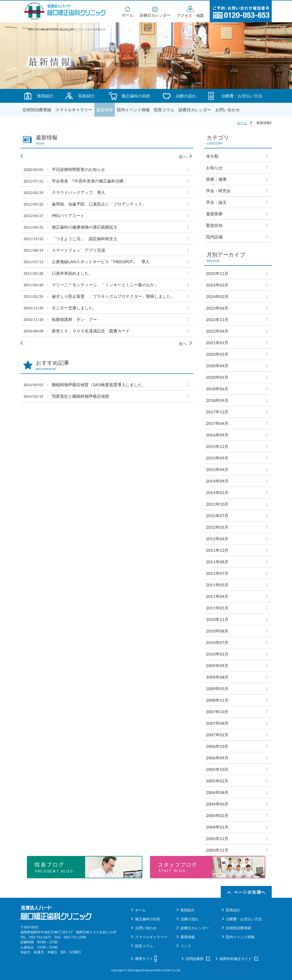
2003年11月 (217, 850)
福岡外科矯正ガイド (236, 959)
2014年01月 (217, 492)
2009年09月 (217, 665)
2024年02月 (217, 296)
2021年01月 (217, 343)
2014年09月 (217, 481)
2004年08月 (217, 792)
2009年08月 (217, 677)
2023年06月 (217, 308)
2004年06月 (217, 804)
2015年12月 (217, 446)
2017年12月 (217, 412)
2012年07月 (217, 515)
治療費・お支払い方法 (242, 96)
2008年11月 (217, 700)
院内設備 (214, 237)
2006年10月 (217, 746)
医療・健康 (216, 179)
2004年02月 (217, 815)
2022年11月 (217, 319)
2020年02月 (217, 377)
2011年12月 (217, 550)
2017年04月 (217, 423)
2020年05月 (217, 354)
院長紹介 (87, 96)
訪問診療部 (195, 959)
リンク (186, 946)
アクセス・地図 (190, 12)
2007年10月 (217, 712)
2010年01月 (217, 654)
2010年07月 (217, 642)
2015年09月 (217, 458)
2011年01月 (217, 608)
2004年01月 (217, 827)
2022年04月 (217, 331)
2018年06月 (217, 389)
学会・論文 (216, 202)
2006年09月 (217, 758)
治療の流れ (186, 96)
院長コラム (164, 110)
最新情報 (105, 110)
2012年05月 (217, 527)
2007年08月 (217, 723)
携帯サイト (144, 959)
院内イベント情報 (133, 110)
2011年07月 (217, 573)
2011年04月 (217, 596)
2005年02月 (217, 781)
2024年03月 (217, 285)
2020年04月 (217, 366)
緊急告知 (214, 225)
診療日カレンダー (155, 12)
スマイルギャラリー (74, 110)
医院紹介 (45, 96)
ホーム (128, 11)
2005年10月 (217, 769)
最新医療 (214, 214)
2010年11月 (217, 619)
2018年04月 (217, 400)
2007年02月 (217, 735)
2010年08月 (217, 631)
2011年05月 (217, 585)
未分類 (212, 156)
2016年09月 (217, 435)
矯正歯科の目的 (136, 96)
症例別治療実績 (37, 110)
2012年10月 (217, 504)
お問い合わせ (228, 110)
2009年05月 (217, 688)
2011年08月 (217, 562)
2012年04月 (217, 539)
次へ (183, 156)
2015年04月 (217, 469)
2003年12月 (217, 838)
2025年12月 (217, 273)
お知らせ (214, 167)
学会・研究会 (220, 191)
